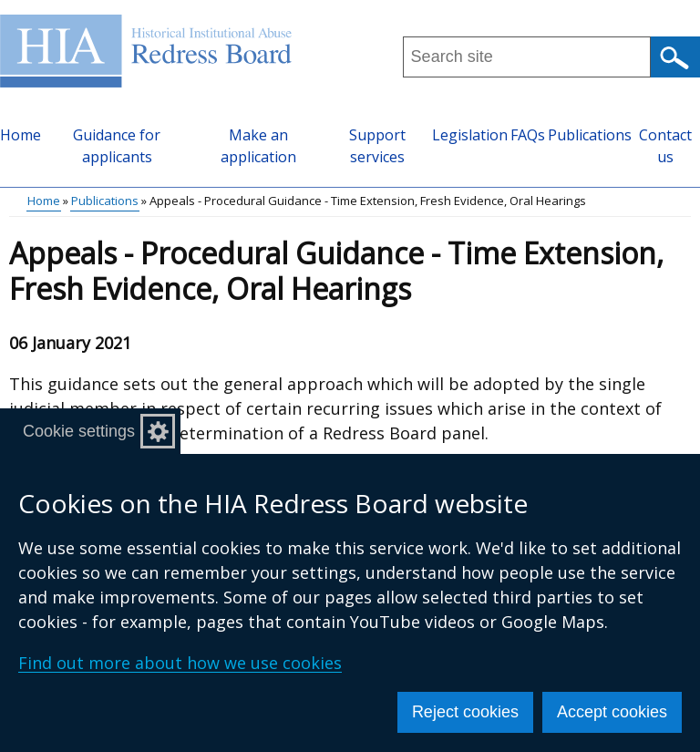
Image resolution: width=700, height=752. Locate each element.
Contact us (665, 146)
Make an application (258, 146)
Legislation (470, 135)
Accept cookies (612, 712)
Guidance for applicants (117, 146)
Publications (590, 135)
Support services (377, 146)
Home (21, 135)
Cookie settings (79, 431)
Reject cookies (465, 712)
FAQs (528, 135)
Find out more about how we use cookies (180, 663)
